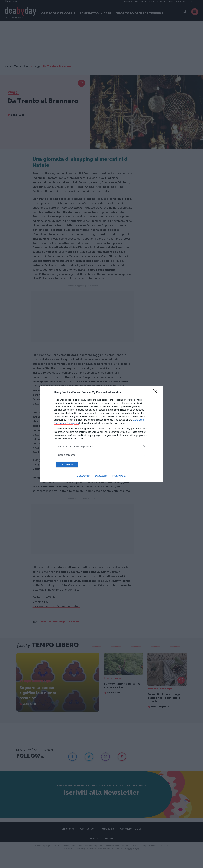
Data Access (101, 476)
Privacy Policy (119, 476)
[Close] (156, 392)
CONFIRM (71, 464)
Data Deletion (83, 476)
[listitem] (101, 446)
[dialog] (101, 434)
